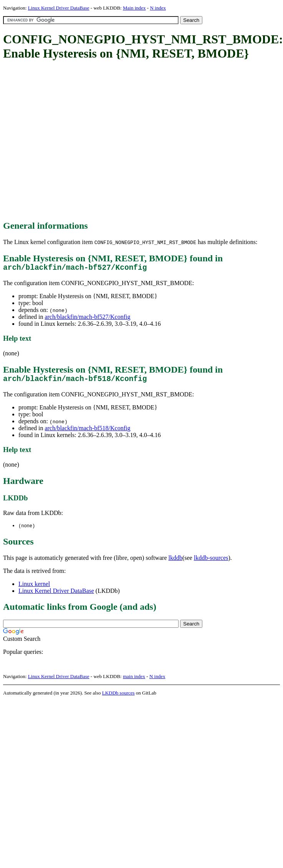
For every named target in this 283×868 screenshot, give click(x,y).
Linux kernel (34, 588)
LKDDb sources (118, 697)
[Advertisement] (72, 141)
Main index (134, 8)
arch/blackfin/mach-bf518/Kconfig (87, 432)
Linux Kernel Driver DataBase (59, 8)
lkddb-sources (211, 562)
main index (134, 681)
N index (158, 8)
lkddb (175, 562)
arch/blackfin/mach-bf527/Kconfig (87, 319)
